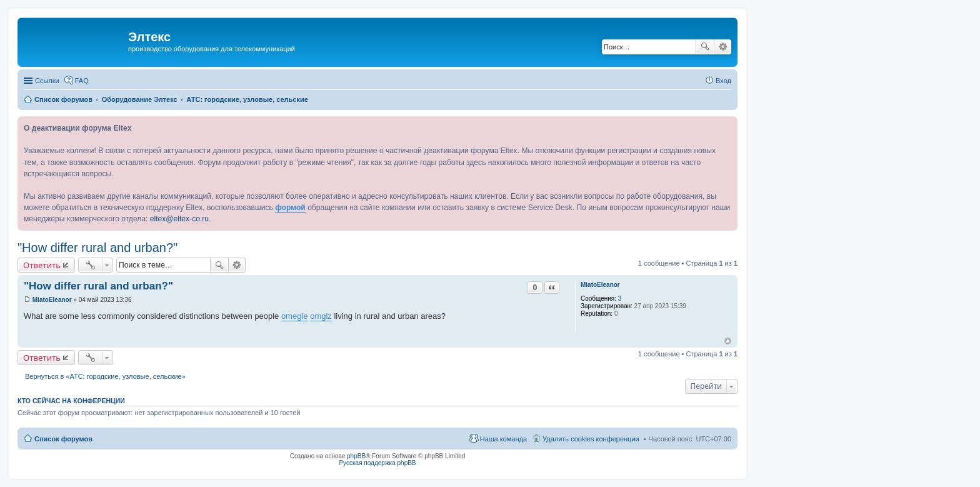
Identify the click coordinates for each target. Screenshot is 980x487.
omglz (321, 316)
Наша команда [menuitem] (503, 439)
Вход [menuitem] (723, 81)
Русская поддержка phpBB (377, 463)
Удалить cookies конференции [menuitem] (591, 439)
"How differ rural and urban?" (97, 248)
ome (289, 316)
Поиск (705, 47)
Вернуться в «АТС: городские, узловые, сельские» (105, 376)
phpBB (356, 456)
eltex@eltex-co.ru (179, 219)
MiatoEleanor (600, 285)
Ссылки (47, 81)
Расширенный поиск (723, 47)
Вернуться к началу (728, 341)
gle (302, 316)
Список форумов (63, 439)
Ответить (42, 265)
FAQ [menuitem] (82, 81)
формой (290, 208)
